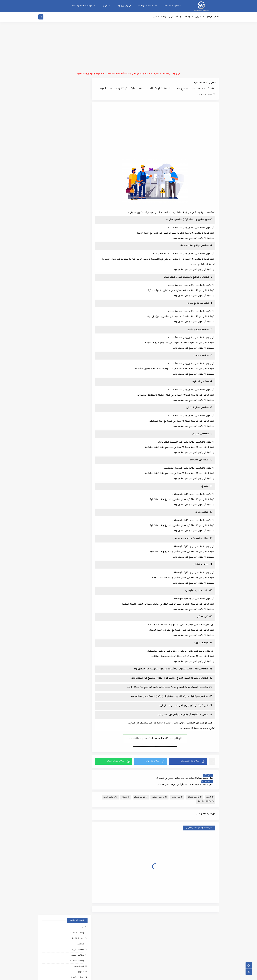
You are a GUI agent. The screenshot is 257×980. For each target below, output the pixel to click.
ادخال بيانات (79, 174)
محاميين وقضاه (77, 458)
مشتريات (80, 258)
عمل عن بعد (78, 408)
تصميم (81, 191)
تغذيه (81, 414)
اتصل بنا (106, 6)
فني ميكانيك (78, 297)
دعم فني (80, 353)
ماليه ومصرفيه (77, 386)
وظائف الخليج (160, 17)
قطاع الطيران (78, 525)
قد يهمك (188, 17)
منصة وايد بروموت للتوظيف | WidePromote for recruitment (168, 976)
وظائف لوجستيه (76, 252)
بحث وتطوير (78, 436)
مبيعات (81, 108)
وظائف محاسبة (77, 124)
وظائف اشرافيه (77, 236)
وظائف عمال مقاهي (75, 598)
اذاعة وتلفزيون (78, 308)
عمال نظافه (79, 286)
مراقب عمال (141, 791)
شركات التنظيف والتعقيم (72, 453)
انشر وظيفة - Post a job (83, 6)
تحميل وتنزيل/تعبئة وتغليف (71, 364)
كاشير (81, 314)
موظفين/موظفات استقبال (72, 241)
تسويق (81, 135)
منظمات (80, 325)
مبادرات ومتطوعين (75, 559)
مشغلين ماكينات (76, 486)
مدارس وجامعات (77, 224)
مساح (126, 791)
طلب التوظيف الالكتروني (207, 17)
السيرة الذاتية (78, 102)
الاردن (211, 83)
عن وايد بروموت (124, 6)
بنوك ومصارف (78, 269)
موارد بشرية (79, 180)
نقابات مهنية (78, 392)
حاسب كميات (199, 83)
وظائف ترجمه (78, 492)
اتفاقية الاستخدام (172, 6)
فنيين (81, 291)
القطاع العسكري (76, 369)
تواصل (81, 570)
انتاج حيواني (79, 564)
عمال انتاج (79, 263)
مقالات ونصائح (77, 431)
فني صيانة (79, 275)
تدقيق (81, 347)
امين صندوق (78, 375)
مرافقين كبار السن (76, 581)
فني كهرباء (79, 319)
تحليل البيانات (78, 497)
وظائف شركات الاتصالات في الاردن (69, 230)
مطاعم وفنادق (77, 169)
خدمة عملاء (79, 130)
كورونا (81, 575)
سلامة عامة (79, 302)
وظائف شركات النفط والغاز (72, 592)
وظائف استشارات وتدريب (72, 330)
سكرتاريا (80, 158)
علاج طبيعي (79, 536)
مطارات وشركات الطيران (73, 547)
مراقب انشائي (159, 791)
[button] (188, 762)
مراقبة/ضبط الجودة (75, 219)
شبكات (81, 447)
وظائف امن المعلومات (74, 419)
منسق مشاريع (77, 397)
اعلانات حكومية (77, 141)
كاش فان (80, 531)
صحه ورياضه (78, 503)
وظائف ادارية (110, 791)
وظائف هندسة (206, 795)
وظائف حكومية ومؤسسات (72, 147)
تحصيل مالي (78, 442)
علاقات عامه (79, 358)
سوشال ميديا (78, 247)
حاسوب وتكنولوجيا (76, 152)
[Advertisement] (128, 48)
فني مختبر (177, 791)
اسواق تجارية (78, 213)
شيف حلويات (78, 470)
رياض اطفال (78, 520)
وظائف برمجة (78, 163)
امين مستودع (78, 186)
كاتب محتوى (79, 336)
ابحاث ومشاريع (77, 280)
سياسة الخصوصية (148, 6)
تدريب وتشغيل (77, 475)
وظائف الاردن (175, 17)
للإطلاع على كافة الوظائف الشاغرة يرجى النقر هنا (156, 739)
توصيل (81, 341)
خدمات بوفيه (78, 425)
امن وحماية (79, 403)
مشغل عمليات (77, 542)
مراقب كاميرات (77, 586)
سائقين (80, 197)
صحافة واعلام (78, 553)
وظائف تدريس (77, 202)
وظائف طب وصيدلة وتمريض (71, 208)
